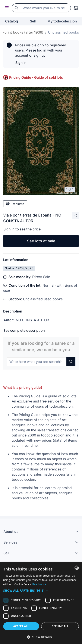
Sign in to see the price (22, 229)
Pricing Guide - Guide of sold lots (36, 77)
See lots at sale (41, 241)
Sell (33, 21)
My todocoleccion (62, 21)
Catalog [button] (12, 21)
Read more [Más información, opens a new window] (39, 584)
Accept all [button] (21, 626)
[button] (41, 590)
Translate (15, 204)
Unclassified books (63, 32)
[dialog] (41, 603)
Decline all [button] (60, 626)
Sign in (21, 63)
